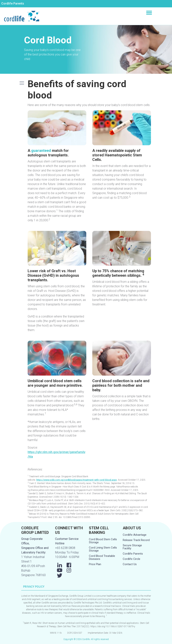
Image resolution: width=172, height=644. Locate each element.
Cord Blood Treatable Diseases (102, 557)
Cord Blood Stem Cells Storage (103, 541)
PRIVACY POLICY (34, 587)
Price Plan (95, 564)
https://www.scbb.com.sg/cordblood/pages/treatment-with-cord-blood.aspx (77, 480)
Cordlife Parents (13, 3)
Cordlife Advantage (135, 535)
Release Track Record (136, 540)
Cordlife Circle (131, 559)
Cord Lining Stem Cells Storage (103, 549)
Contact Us (130, 564)
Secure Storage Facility (132, 547)
